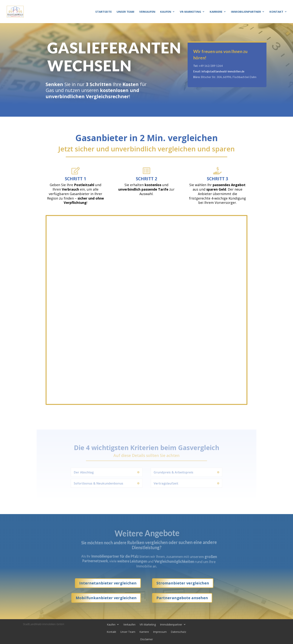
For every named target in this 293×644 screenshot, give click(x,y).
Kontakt (276, 12)
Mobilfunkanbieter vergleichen (106, 598)
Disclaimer (146, 639)
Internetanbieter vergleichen (108, 583)
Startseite (104, 12)
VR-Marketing (190, 12)
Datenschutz (178, 632)
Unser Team (125, 12)
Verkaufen (147, 12)
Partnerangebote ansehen (182, 598)
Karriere (216, 12)
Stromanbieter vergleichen (183, 583)
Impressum (160, 632)
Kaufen (166, 12)
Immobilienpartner (246, 12)
